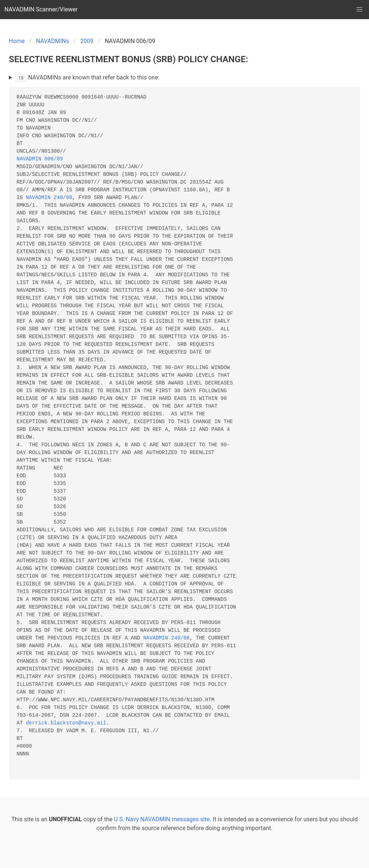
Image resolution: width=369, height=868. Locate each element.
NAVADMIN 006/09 (40, 159)
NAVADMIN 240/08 (49, 198)
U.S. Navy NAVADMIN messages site (162, 819)
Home (17, 41)
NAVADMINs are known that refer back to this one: (87, 78)
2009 (87, 41)
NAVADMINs (53, 41)
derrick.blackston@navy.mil (66, 723)
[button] (359, 10)
